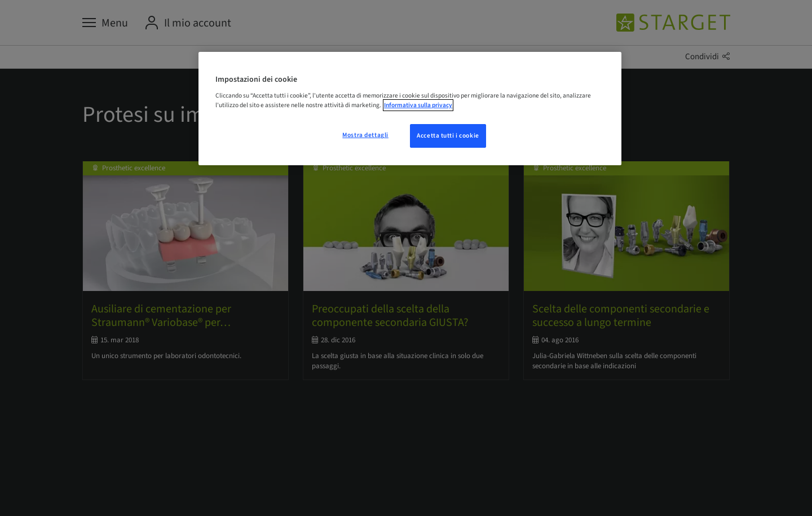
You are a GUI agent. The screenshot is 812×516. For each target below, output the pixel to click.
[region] (410, 109)
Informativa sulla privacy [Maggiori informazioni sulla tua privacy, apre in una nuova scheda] (418, 105)
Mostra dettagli (365, 135)
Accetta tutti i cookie (448, 136)
